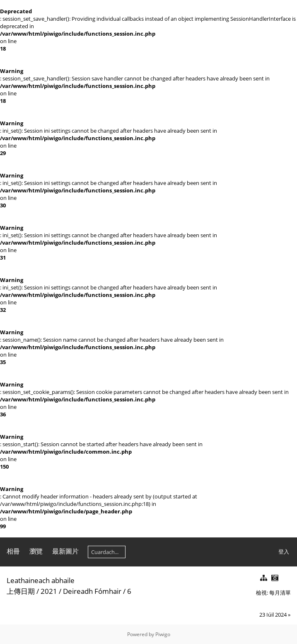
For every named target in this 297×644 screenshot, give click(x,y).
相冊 (13, 551)
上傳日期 (21, 591)
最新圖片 (65, 551)
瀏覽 (36, 551)
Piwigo (163, 634)
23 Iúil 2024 (273, 615)
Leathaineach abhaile (41, 580)
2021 (49, 591)
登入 (284, 552)
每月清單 (280, 593)
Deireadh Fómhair (92, 591)
